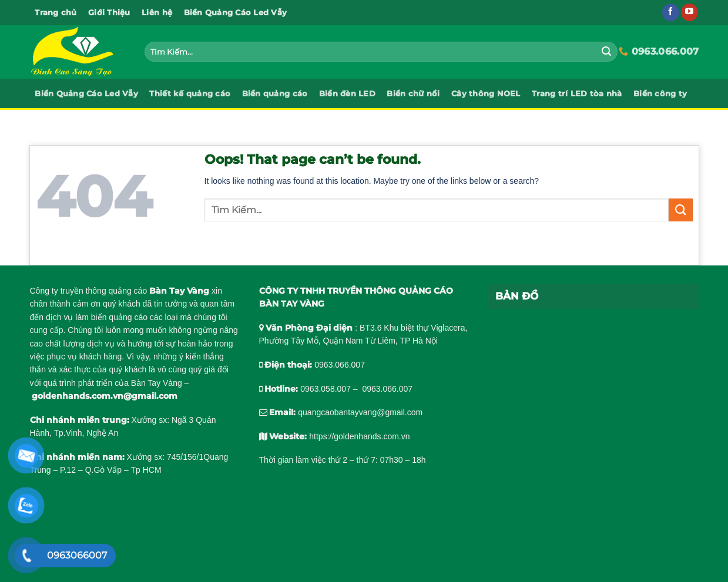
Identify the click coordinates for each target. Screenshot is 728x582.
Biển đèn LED (347, 93)
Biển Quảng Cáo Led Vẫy (236, 12)
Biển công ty (660, 93)
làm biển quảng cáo (111, 317)
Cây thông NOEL (486, 93)
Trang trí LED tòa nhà (577, 93)
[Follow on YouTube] (690, 12)
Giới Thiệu (109, 12)
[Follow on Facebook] (671, 12)
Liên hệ (157, 12)
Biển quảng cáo (275, 93)
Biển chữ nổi (413, 93)
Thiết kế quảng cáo (190, 93)
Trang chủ (56, 12)
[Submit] (606, 52)
